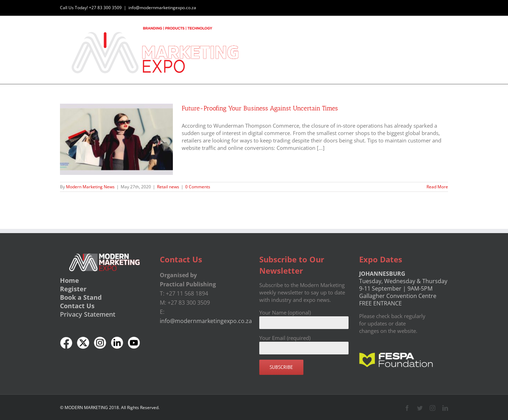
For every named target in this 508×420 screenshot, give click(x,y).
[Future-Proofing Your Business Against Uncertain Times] (116, 139)
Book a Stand (81, 297)
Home (69, 280)
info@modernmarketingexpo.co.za (162, 8)
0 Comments (198, 186)
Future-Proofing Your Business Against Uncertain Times (260, 108)
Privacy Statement (88, 314)
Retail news (168, 186)
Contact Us (77, 305)
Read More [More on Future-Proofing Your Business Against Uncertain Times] (437, 186)
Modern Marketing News (90, 186)
